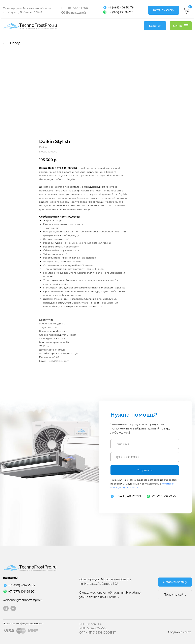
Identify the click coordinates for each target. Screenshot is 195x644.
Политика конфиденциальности (23, 623)
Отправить (144, 470)
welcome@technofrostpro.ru (23, 600)
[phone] (145, 457)
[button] (164, 10)
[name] (145, 444)
